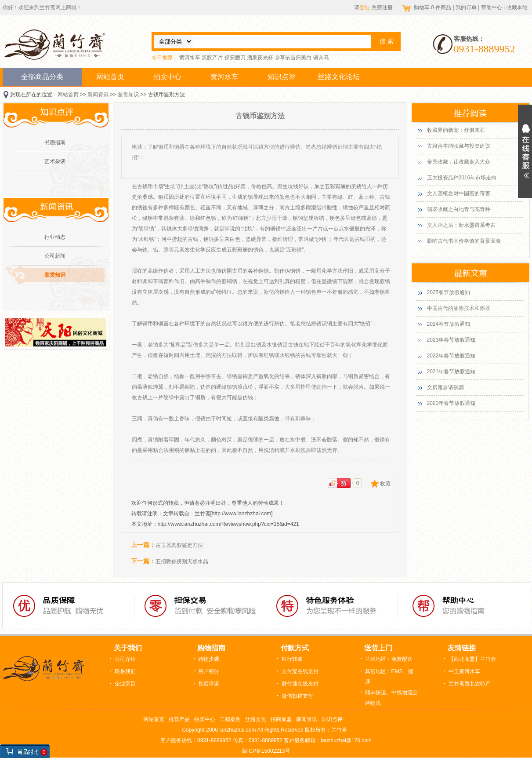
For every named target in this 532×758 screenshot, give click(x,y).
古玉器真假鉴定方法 (179, 545)
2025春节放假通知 (449, 292)
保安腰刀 (235, 58)
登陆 (365, 7)
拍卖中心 (167, 77)
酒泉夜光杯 (260, 58)
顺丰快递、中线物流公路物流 (391, 698)
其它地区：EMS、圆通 (389, 677)
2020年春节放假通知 (451, 403)
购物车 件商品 (433, 7)
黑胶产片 (212, 58)
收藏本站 (517, 7)
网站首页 (110, 77)
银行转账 (292, 659)
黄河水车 (190, 58)
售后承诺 (209, 684)
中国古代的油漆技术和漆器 (459, 308)
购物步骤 (209, 659)
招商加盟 (281, 719)
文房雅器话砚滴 (445, 387)
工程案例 (230, 719)
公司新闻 (55, 256)
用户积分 (209, 671)
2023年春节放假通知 (451, 340)
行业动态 (55, 237)
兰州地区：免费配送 (389, 659)
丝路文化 (256, 719)
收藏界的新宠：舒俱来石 (456, 130)
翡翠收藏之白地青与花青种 (459, 209)
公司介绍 (125, 659)
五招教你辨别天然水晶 (182, 561)
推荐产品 (179, 719)
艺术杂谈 (55, 161)
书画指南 (55, 142)
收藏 (385, 484)
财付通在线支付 (300, 684)
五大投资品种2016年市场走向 (462, 178)
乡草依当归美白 (293, 58)
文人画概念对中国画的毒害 (459, 193)
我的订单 (466, 7)
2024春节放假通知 (449, 324)
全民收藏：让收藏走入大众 (459, 162)
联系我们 (125, 671)
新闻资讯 (98, 95)
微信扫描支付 (297, 696)
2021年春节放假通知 (451, 372)
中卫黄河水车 (464, 671)
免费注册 (382, 7)
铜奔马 (321, 58)
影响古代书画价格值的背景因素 (464, 241)
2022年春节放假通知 (451, 356)
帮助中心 (492, 7)
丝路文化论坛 (339, 77)
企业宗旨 (125, 684)
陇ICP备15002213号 (266, 751)
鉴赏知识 (128, 95)
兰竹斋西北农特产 (470, 684)
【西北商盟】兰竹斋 (472, 659)
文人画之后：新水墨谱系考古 (461, 225)
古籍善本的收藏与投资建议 (459, 146)
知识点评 (282, 77)
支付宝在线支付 (300, 671)
